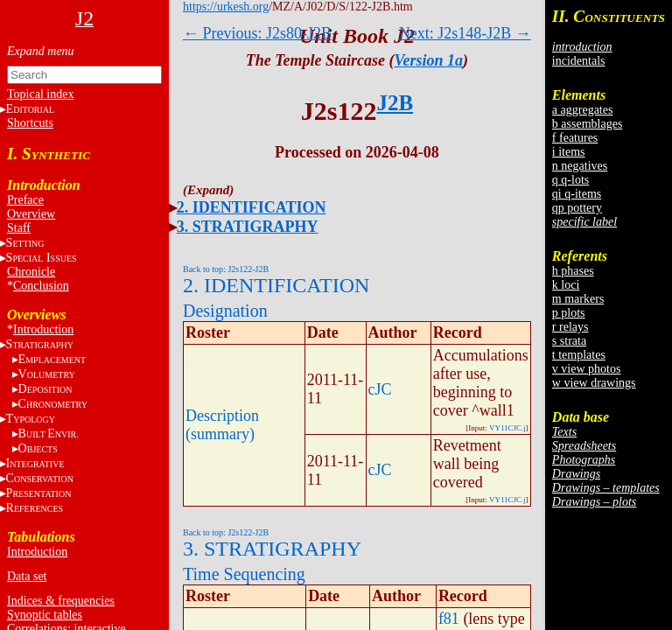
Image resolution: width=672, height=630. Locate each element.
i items (569, 152)
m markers (578, 299)
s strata (569, 341)
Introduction (43, 329)
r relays (570, 327)
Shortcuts (30, 123)
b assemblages (587, 124)
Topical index (40, 94)
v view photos (587, 369)
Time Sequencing (244, 574)
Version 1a (429, 60)
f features (575, 138)
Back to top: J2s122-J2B (226, 269)
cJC (380, 389)
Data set (27, 576)
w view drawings (594, 383)
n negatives (580, 166)
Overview (31, 214)
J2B (395, 103)
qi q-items (577, 194)
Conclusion (41, 286)
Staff (19, 228)
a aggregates (583, 110)
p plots (569, 313)
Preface (25, 200)
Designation (225, 311)
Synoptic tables (45, 615)
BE (49, 434)
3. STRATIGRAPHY (248, 227)
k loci (566, 285)
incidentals (579, 61)
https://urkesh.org (226, 7)
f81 (449, 619)
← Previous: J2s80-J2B (257, 33)
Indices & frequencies (61, 601)
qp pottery (577, 208)
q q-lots (570, 180)
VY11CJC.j (507, 428)
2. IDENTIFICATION (252, 207)
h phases (573, 271)
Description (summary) (222, 425)
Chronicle (31, 272)
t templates (579, 355)
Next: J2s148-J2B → (465, 33)
